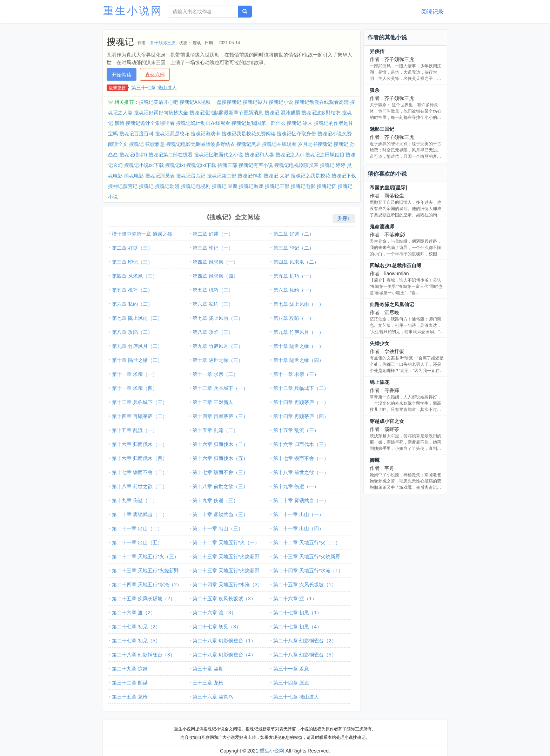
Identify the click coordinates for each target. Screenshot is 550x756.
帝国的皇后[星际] (388, 188)
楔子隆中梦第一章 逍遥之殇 (142, 234)
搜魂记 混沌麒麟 (282, 113)
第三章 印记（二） (294, 248)
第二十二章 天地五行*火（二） (307, 542)
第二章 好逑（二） (294, 234)
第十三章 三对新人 (213, 402)
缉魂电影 (134, 176)
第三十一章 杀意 (291, 669)
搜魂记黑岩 (249, 144)
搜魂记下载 (344, 176)
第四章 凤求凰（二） (296, 262)
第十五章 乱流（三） (296, 430)
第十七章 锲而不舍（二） (140, 472)
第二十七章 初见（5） (136, 641)
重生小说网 (133, 11)
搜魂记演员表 (160, 176)
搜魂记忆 (327, 186)
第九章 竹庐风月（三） (218, 346)
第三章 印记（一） (213, 248)
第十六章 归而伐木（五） (220, 458)
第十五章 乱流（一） (135, 430)
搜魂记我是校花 (172, 134)
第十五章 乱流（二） (215, 430)
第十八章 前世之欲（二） (140, 486)
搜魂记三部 (277, 186)
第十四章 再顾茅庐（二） (140, 416)
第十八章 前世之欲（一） (301, 472)
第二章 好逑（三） (132, 248)
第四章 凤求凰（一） (215, 262)
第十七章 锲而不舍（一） (301, 458)
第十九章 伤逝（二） (135, 500)
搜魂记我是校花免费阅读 (249, 134)
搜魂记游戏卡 (206, 134)
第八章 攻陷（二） (132, 332)
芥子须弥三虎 (163, 43)
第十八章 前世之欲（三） (220, 486)
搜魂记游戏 (251, 186)
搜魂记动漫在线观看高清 (322, 102)
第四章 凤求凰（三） (135, 276)
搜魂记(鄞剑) (133, 155)
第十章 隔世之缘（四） (299, 360)
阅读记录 (432, 12)
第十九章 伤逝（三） (215, 500)
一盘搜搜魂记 (227, 102)
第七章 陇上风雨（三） (218, 318)
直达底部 (155, 75)
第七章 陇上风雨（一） (299, 304)
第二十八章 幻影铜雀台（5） (305, 655)
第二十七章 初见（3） (217, 627)
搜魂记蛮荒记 (191, 176)
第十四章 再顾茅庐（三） (220, 416)
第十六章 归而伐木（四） (140, 458)
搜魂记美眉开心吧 (159, 102)
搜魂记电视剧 (196, 186)
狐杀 (375, 90)
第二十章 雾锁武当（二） (140, 514)
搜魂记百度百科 (136, 134)
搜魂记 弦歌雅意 (147, 144)
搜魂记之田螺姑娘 (325, 155)
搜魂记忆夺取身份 (296, 134)
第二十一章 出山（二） (137, 528)
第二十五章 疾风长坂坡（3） (224, 599)
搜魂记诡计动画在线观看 (203, 123)
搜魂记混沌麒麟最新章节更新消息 (226, 113)
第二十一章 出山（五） (137, 542)
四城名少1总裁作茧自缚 (396, 265)
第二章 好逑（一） (213, 234)
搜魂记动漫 (167, 186)
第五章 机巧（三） (213, 290)
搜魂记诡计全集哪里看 (150, 123)
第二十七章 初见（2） (136, 627)
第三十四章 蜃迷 (291, 683)
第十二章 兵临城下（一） (220, 388)
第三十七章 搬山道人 (154, 88)
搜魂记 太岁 (276, 176)
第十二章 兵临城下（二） (301, 388)
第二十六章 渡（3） (214, 613)
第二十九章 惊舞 (130, 669)
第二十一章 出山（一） (299, 514)
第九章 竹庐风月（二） (137, 346)
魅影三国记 (382, 129)
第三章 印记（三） (132, 262)
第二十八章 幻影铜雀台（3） (143, 655)
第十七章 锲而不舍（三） (220, 472)
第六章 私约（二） (132, 304)
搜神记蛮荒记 (123, 186)
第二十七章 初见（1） (297, 613)
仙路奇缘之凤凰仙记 (392, 304)
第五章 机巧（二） (132, 290)
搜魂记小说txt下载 (144, 165)
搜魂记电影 (303, 186)
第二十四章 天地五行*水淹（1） (308, 571)
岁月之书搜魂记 (315, 144)
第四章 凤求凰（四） (215, 276)
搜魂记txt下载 (201, 165)
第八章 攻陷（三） (213, 332)
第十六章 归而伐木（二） (220, 444)
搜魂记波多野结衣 (321, 113)
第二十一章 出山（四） (299, 528)
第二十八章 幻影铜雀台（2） (305, 641)
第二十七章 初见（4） (297, 627)
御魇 (375, 460)
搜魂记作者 (250, 176)
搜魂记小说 (281, 102)
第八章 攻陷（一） (294, 318)
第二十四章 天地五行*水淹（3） (227, 585)
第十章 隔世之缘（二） (137, 360)
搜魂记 (146, 186)
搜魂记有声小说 (256, 165)
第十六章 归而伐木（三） (301, 444)
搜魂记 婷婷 (333, 165)
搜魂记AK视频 (195, 102)
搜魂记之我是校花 (310, 176)
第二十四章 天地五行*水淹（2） (147, 585)
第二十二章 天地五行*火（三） (145, 556)
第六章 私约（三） (213, 304)
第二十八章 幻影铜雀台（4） (224, 655)
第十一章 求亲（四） (135, 388)
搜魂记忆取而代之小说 (219, 155)
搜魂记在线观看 (279, 144)
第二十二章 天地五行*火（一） (226, 542)
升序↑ (344, 218)
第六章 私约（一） (294, 290)
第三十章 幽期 (208, 669)
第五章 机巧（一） (294, 276)
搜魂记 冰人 (300, 123)
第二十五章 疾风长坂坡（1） (305, 585)
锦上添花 (380, 382)
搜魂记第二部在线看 (170, 155)
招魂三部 (227, 165)
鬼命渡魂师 (382, 227)
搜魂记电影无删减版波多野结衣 (201, 144)
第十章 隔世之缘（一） (299, 346)
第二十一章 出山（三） (218, 528)
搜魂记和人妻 (259, 155)
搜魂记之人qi (290, 155)
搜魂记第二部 (222, 176)
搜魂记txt (175, 165)
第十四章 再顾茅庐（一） (301, 402)
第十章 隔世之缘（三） (218, 360)
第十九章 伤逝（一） (296, 486)
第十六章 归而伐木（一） (140, 444)
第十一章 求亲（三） (296, 374)
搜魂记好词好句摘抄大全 (161, 113)
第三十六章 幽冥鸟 (213, 697)
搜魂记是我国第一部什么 (259, 123)
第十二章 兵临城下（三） (140, 402)
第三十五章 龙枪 (130, 697)
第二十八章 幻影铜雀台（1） (224, 641)
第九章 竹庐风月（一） (299, 332)
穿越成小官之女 (387, 421)
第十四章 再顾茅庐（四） (301, 416)
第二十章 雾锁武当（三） (220, 514)
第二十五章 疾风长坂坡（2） (143, 599)
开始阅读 (122, 75)
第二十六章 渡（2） (134, 613)
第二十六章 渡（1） (295, 599)
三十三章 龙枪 (208, 683)
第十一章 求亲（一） (135, 374)
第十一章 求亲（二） (215, 374)
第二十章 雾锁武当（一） (301, 500)
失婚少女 (380, 343)
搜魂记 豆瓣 (225, 186)
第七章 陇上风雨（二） (137, 318)
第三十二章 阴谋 (130, 683)
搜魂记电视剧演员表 (296, 165)
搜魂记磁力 (255, 102)
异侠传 (377, 51)
